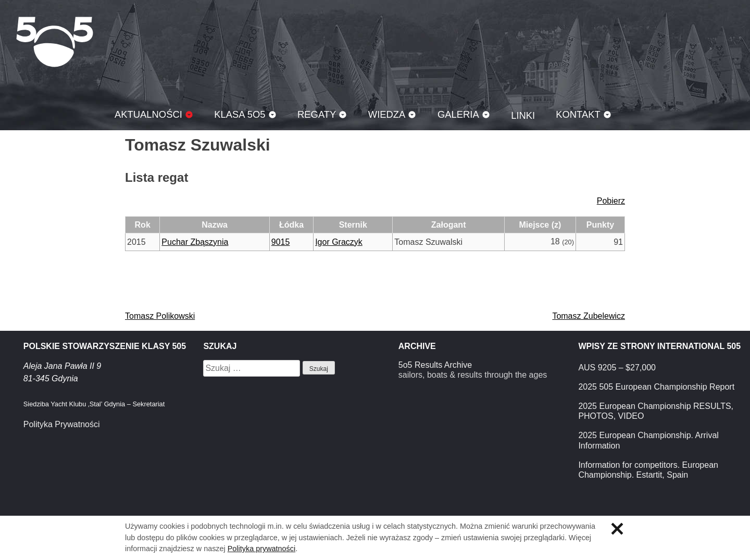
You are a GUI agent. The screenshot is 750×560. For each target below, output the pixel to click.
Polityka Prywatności (62, 424)
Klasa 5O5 (55, 42)
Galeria (458, 114)
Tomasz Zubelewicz (589, 316)
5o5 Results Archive (435, 365)
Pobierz (611, 201)
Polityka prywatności (261, 549)
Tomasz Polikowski (160, 316)
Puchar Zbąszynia (195, 242)
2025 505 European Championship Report (656, 387)
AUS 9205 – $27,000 (617, 368)
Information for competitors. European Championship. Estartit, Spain (648, 470)
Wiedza (387, 114)
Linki (523, 115)
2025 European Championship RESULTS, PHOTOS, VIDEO (656, 411)
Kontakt (578, 114)
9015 (281, 242)
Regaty (317, 114)
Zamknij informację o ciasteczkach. (617, 529)
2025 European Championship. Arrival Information (648, 440)
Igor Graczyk (339, 242)
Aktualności (148, 114)
